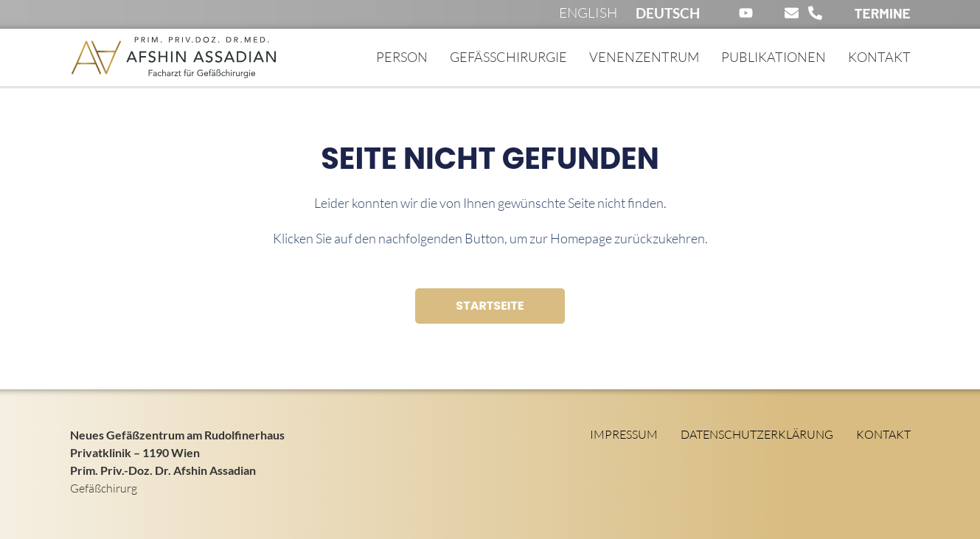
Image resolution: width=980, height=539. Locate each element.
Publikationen (774, 57)
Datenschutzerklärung (757, 434)
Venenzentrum (644, 57)
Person (402, 57)
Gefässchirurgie (508, 57)
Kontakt (879, 57)
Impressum (624, 434)
